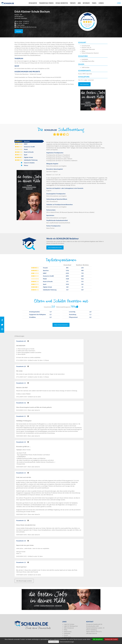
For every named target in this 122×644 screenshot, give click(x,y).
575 (67, 281)
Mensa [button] (21, 165)
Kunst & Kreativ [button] (24, 152)
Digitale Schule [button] (24, 157)
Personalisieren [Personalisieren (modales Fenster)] (54, 642)
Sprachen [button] (22, 141)
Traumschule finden (46, 3)
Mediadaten (67, 637)
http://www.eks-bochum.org (28, 27)
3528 (67, 279)
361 (82, 284)
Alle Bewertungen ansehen (24, 581)
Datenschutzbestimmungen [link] (67, 642)
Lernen (101, 3)
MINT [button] (21, 144)
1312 (67, 270)
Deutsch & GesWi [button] (25, 147)
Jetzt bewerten (84, 84)
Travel (94, 3)
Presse (66, 635)
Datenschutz (68, 632)
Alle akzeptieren (98, 639)
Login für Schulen (69, 624)
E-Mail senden (20, 25)
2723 (67, 273)
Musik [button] (21, 149)
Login (119, 3)
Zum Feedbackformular (55, 247)
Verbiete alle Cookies (111, 639)
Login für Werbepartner (71, 626)
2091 (67, 276)
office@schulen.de (92, 633)
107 (82, 290)
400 (82, 270)
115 (82, 281)
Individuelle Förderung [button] (26, 160)
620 (82, 276)
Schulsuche (33, 3)
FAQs (66, 630)
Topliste (73, 3)
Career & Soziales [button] (25, 163)
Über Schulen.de (69, 628)
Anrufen (19, 31)
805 (67, 268)
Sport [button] (21, 155)
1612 (67, 284)
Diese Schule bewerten (61, 325)
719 (82, 273)
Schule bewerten (62, 3)
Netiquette (67, 633)
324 (67, 287)
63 (82, 287)
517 (67, 290)
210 (82, 268)
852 (82, 279)
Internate (86, 3)
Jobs (79, 3)
